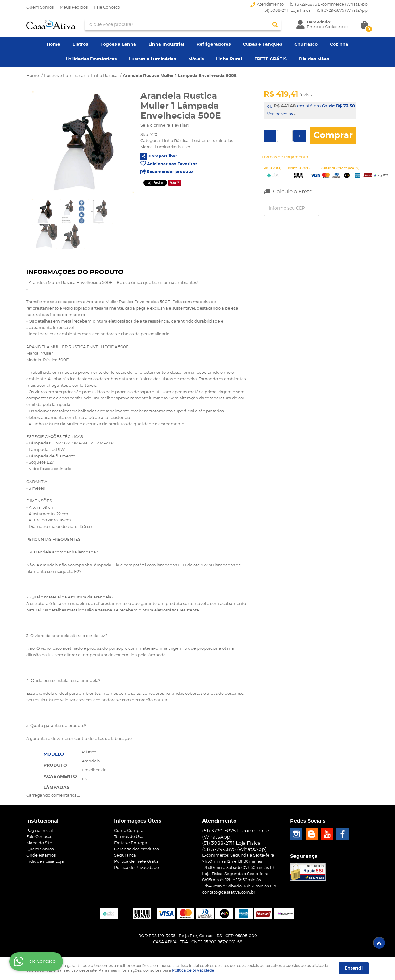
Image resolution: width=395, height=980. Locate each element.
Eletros (80, 44)
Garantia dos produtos (136, 849)
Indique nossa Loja (45, 862)
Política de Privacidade (137, 868)
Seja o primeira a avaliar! (164, 125)
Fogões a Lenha (118, 44)
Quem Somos (40, 8)
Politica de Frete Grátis (136, 862)
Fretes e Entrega (131, 843)
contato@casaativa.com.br (229, 892)
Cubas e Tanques (262, 44)
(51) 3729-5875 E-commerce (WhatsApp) (329, 4)
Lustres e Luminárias (152, 59)
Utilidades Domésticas (91, 59)
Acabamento (60, 777)
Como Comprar (130, 831)
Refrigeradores (214, 44)
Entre (312, 27)
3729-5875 (343, 11)
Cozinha (339, 44)
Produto (55, 765)
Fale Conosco (107, 8)
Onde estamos (41, 855)
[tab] (60, 754)
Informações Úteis (138, 821)
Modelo (54, 754)
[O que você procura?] (275, 25)
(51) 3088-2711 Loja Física (287, 11)
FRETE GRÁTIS (270, 59)
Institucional (42, 821)
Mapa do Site (39, 843)
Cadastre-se (337, 27)
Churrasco (306, 44)
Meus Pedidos (74, 8)
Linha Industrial (166, 44)
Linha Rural (229, 59)
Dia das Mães (314, 59)
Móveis (196, 59)
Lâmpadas (56, 788)
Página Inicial (39, 831)
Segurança (125, 855)
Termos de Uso (129, 837)
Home (53, 44)
